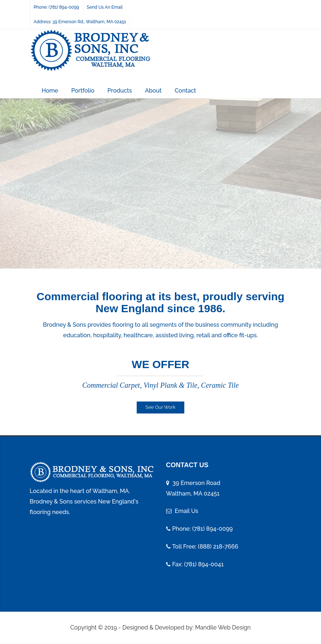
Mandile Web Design (223, 627)
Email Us (187, 511)
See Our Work (160, 407)
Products (120, 91)
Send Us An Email (105, 7)
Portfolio (83, 91)
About (153, 91)
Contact (185, 91)
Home (50, 91)
